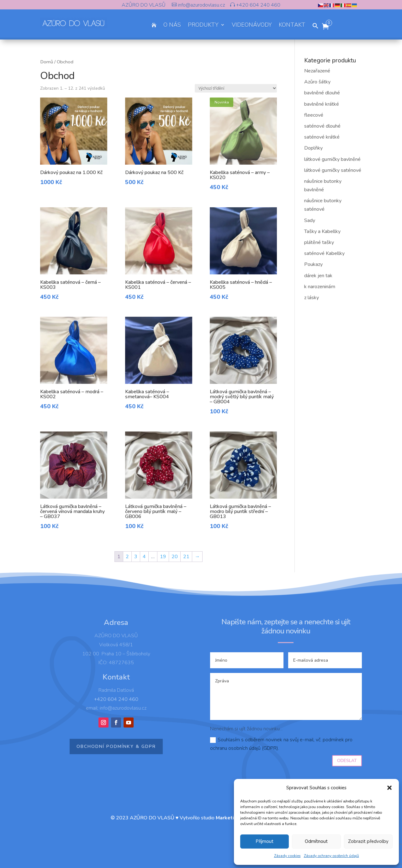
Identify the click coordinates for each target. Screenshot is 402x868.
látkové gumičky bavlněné (332, 159)
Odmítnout (316, 841)
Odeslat (347, 761)
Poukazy (313, 264)
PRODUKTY (203, 26)
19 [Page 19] (163, 557)
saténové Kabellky (324, 253)
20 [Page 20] (175, 557)
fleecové (314, 115)
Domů (47, 62)
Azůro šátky (317, 82)
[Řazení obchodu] (236, 88)
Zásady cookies (287, 856)
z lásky (312, 298)
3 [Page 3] (136, 557)
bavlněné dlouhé (322, 93)
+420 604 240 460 (258, 5)
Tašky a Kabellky (322, 231)
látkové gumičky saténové (333, 170)
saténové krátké (322, 137)
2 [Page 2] (127, 557)
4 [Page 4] (144, 557)
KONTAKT (292, 26)
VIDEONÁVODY (252, 26)
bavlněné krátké (322, 104)
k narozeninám (320, 287)
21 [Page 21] (186, 557)
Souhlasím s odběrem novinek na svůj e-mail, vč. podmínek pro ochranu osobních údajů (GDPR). (281, 744)
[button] (389, 788)
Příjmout (264, 841)
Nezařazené (317, 71)
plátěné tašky (319, 242)
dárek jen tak (318, 276)
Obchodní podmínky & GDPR (116, 746)
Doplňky (313, 148)
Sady (310, 220)
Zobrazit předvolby (368, 841)
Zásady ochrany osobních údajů (331, 856)
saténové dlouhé (322, 126)
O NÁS (172, 26)
